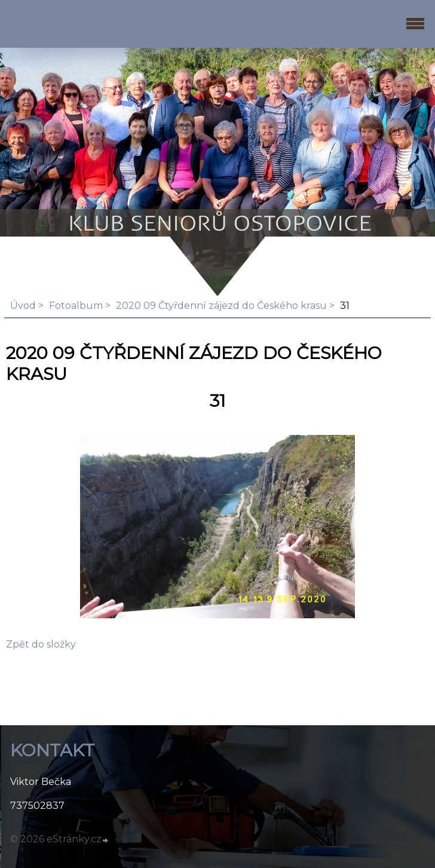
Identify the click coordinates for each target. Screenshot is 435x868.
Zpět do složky (41, 644)
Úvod (23, 306)
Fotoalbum (76, 306)
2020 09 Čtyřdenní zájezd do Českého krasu (221, 306)
